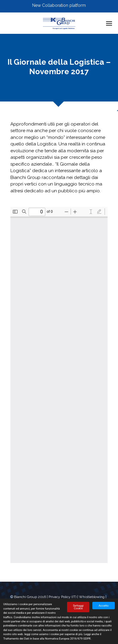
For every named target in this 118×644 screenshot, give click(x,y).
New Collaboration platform (59, 5)
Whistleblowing (92, 597)
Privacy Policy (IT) (62, 597)
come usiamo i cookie (45, 634)
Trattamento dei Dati (16, 639)
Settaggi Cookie (78, 607)
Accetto (104, 606)
